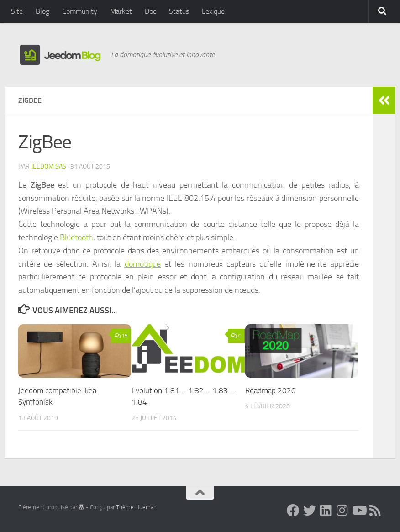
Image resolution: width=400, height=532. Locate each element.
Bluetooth (76, 237)
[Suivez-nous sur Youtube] (359, 511)
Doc (150, 11)
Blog (42, 11)
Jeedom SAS (49, 166)
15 (121, 336)
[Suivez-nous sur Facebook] (293, 511)
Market (121, 11)
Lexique (213, 11)
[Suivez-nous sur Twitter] (310, 511)
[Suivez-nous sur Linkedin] (326, 511)
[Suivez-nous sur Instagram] (342, 511)
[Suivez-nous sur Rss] (375, 511)
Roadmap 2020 (271, 390)
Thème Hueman (136, 507)
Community (80, 11)
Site (17, 11)
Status (179, 11)
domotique (143, 264)
